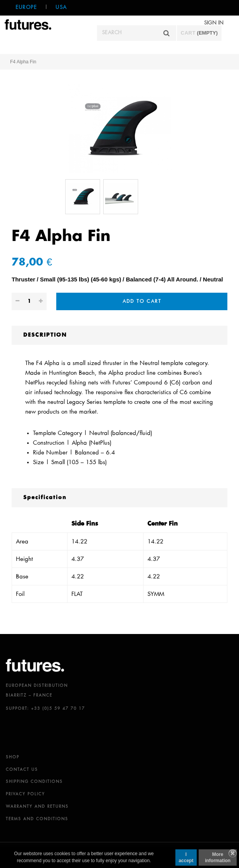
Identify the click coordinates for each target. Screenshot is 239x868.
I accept (186, 858)
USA (61, 8)
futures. (35, 665)
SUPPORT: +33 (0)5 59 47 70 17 (45, 709)
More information (218, 858)
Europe (26, 8)
